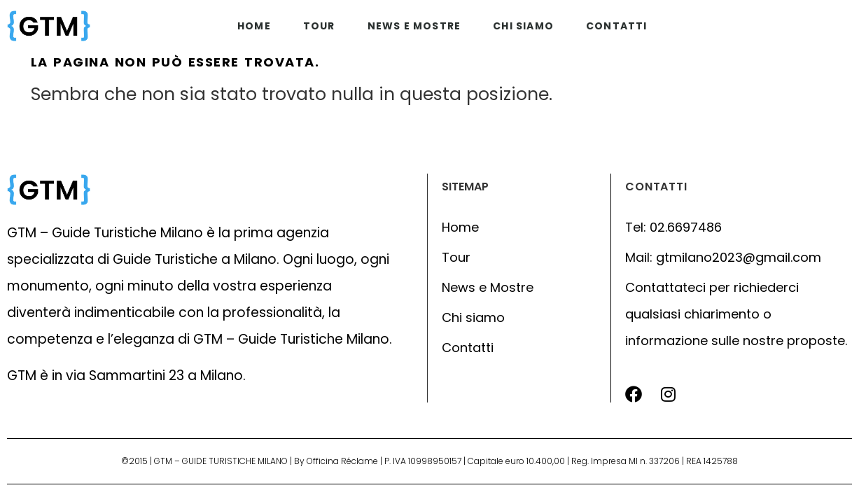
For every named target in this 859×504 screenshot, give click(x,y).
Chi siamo (523, 26)
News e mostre (414, 26)
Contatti (617, 26)
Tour (319, 26)
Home (254, 26)
